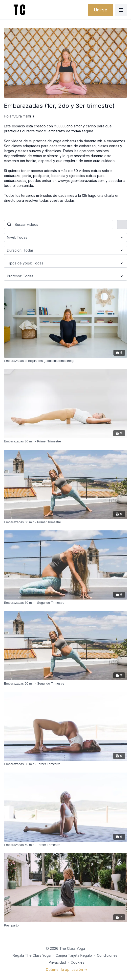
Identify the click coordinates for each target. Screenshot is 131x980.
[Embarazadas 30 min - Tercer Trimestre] (65, 764)
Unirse (101, 10)
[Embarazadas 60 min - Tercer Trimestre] (65, 845)
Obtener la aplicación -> (66, 969)
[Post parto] (65, 925)
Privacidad (57, 962)
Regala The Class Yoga (32, 955)
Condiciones (107, 955)
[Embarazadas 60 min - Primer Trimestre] (65, 522)
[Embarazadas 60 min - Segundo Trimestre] (65, 684)
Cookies (77, 962)
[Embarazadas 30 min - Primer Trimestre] (65, 441)
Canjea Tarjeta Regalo (74, 955)
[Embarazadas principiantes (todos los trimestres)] (65, 361)
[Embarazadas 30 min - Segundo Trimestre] (65, 603)
